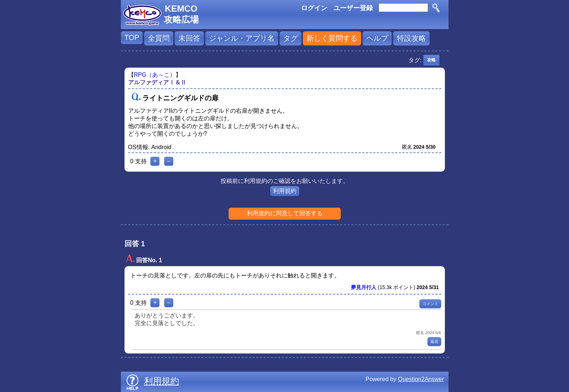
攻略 (431, 60)
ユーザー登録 (353, 8)
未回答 (189, 38)
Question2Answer (421, 379)
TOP (132, 37)
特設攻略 (411, 38)
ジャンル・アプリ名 (242, 38)
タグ (291, 38)
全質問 (159, 38)
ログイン (314, 8)
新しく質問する (332, 38)
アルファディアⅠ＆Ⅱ (157, 82)
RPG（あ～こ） (155, 75)
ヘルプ (377, 38)
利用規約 (285, 191)
